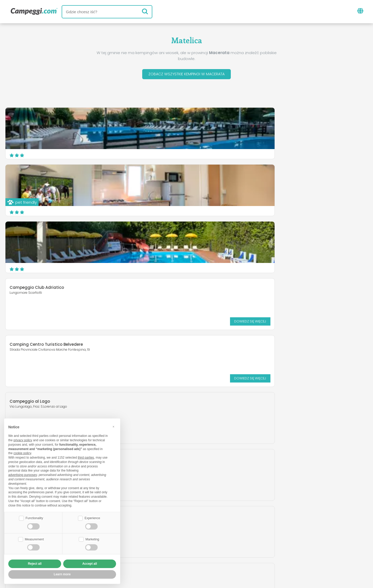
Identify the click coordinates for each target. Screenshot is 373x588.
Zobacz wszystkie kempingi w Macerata (187, 75)
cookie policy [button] (22, 453)
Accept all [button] (90, 564)
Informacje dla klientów (213, 554)
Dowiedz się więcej (95, 208)
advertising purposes (23, 474)
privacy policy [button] (23, 440)
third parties (86, 457)
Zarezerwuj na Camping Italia (233, 545)
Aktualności (161, 524)
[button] (113, 426)
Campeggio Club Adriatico (37, 175)
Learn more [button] (62, 574)
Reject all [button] (35, 564)
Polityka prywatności (157, 554)
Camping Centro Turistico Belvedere (170, 175)
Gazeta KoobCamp (203, 524)
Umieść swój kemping (168, 545)
